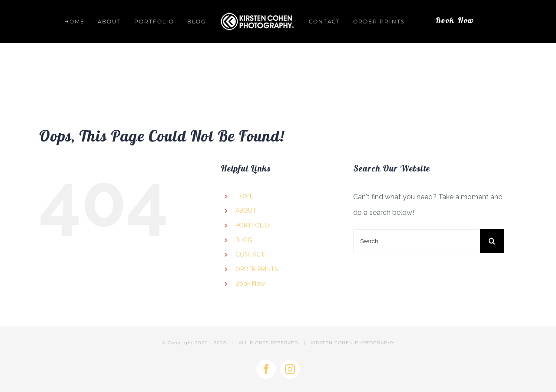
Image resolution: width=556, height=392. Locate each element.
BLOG (244, 240)
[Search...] (417, 241)
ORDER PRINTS (257, 269)
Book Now (250, 283)
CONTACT (250, 254)
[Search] (492, 241)
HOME (244, 196)
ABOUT (246, 211)
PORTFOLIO (252, 225)
